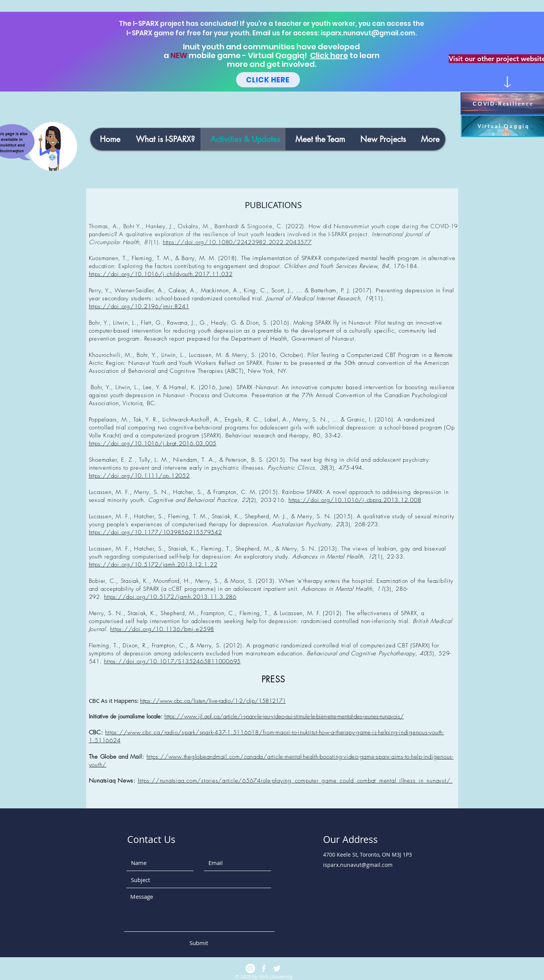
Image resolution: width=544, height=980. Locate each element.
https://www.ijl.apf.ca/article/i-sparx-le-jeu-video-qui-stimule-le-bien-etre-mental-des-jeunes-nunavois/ (284, 716)
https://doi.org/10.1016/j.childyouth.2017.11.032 (161, 274)
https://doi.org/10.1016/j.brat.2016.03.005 (153, 443)
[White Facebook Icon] (264, 968)
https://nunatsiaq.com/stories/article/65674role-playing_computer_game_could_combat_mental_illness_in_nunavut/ (295, 781)
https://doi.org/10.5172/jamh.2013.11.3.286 (170, 597)
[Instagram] (250, 968)
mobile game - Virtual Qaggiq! (249, 55)
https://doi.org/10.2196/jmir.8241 (139, 306)
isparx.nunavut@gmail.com (368, 33)
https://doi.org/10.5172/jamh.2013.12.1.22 (153, 565)
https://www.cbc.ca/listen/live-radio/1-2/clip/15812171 (213, 701)
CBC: (97, 732)
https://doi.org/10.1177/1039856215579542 (155, 532)
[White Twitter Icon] (277, 968)
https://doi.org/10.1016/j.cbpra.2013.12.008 (355, 500)
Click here (329, 55)
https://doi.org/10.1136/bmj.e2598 (162, 629)
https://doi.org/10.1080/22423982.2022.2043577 (237, 242)
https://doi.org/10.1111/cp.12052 (139, 476)
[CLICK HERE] (268, 80)
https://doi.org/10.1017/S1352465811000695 (172, 661)
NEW (179, 55)
